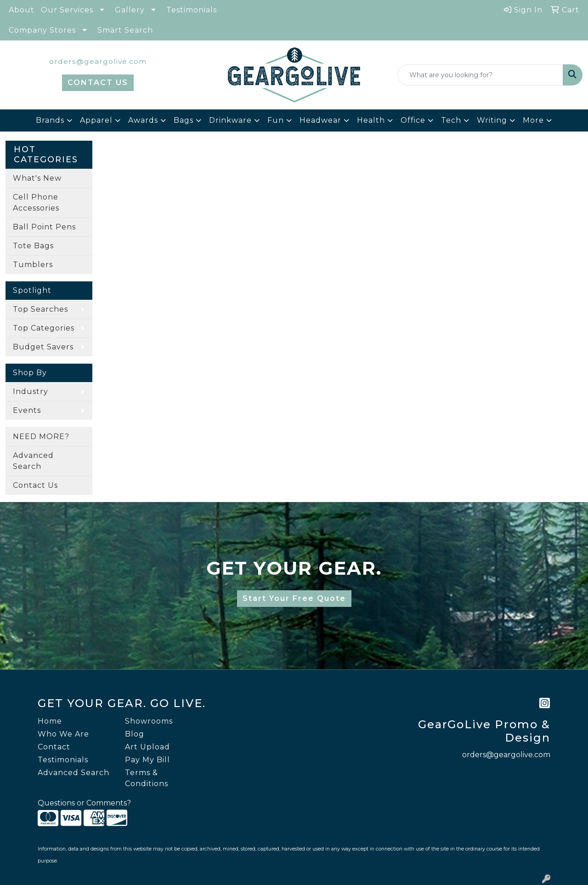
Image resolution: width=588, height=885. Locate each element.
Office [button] (413, 120)
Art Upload (147, 747)
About (22, 10)
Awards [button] (143, 120)
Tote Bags (33, 246)
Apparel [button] (96, 120)
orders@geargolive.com (98, 61)
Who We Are (63, 734)
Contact (54, 747)
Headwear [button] (320, 120)
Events (27, 410)
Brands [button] (50, 120)
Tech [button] (451, 120)
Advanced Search (33, 461)
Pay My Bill (147, 760)
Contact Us (35, 485)
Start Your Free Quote (294, 598)
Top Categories (44, 328)
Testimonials (192, 10)
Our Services (67, 10)
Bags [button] (184, 120)
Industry (31, 391)
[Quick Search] (480, 75)
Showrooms (149, 721)
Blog (135, 734)
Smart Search (125, 30)
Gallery (130, 10)
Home (50, 721)
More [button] (533, 120)
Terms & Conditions (147, 778)
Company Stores (42, 30)
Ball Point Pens (44, 227)
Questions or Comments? (84, 803)
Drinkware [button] (230, 120)
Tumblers (33, 265)
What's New (37, 178)
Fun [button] (276, 120)
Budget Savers (43, 347)
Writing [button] (492, 120)
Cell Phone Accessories (36, 203)
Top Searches (40, 309)
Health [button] (371, 120)
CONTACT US (98, 83)
